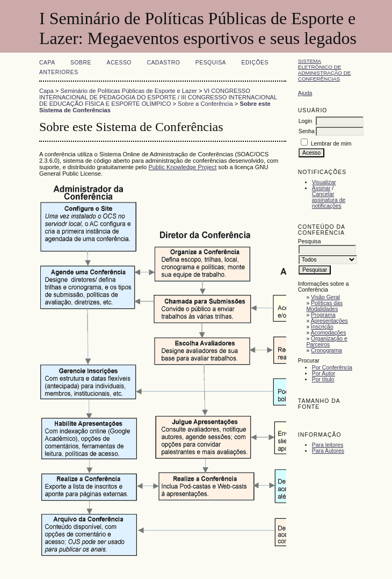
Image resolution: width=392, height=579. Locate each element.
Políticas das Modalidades (324, 306)
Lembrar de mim (331, 144)
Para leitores (328, 445)
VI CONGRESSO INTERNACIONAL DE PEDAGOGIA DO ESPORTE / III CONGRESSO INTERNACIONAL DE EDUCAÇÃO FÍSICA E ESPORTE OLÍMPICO (158, 97)
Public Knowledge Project (182, 167)
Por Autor (324, 374)
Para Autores (328, 451)
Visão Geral (325, 297)
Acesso (119, 63)
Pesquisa (211, 63)
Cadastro (163, 63)
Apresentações (329, 321)
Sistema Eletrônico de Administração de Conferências (325, 70)
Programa (323, 315)
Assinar (321, 188)
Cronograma (326, 350)
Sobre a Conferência (205, 104)
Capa (47, 63)
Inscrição (322, 327)
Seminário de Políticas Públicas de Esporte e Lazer (129, 91)
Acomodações (329, 333)
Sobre (81, 63)
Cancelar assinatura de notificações (329, 200)
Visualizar (324, 182)
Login (305, 121)
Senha (307, 131)
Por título (323, 379)
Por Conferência (332, 368)
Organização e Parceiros (326, 342)
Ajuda (305, 93)
